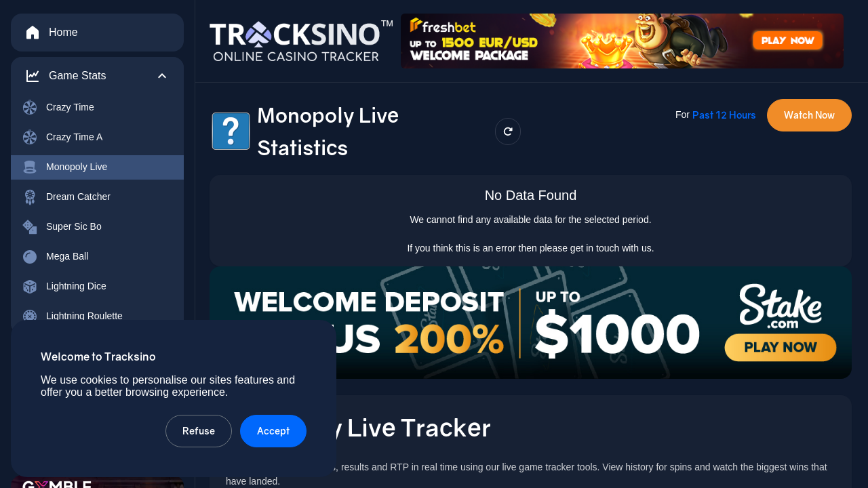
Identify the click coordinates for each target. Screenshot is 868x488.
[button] (97, 76)
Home (51, 33)
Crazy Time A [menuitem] (62, 138)
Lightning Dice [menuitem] (64, 287)
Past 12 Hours (724, 115)
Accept (273, 431)
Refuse (199, 431)
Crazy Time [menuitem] (58, 108)
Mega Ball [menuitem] (55, 257)
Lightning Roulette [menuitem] (72, 317)
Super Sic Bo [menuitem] (62, 227)
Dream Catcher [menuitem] (66, 197)
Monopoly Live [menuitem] (64, 167)
